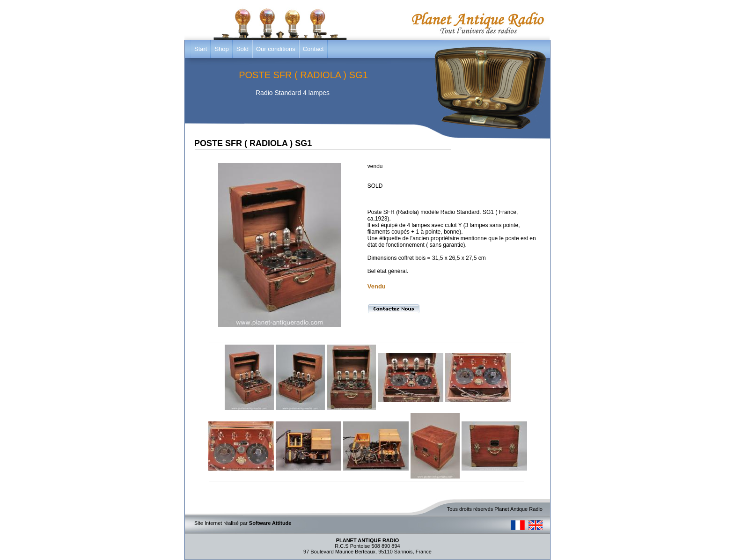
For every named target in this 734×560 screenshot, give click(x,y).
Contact (313, 49)
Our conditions (276, 49)
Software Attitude (270, 523)
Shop (221, 49)
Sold (242, 49)
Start (201, 49)
